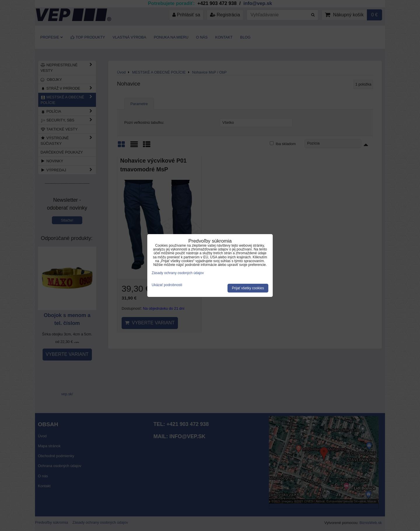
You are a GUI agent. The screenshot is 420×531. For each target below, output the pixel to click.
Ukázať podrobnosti (167, 285)
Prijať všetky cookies (248, 288)
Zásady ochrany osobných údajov (178, 273)
